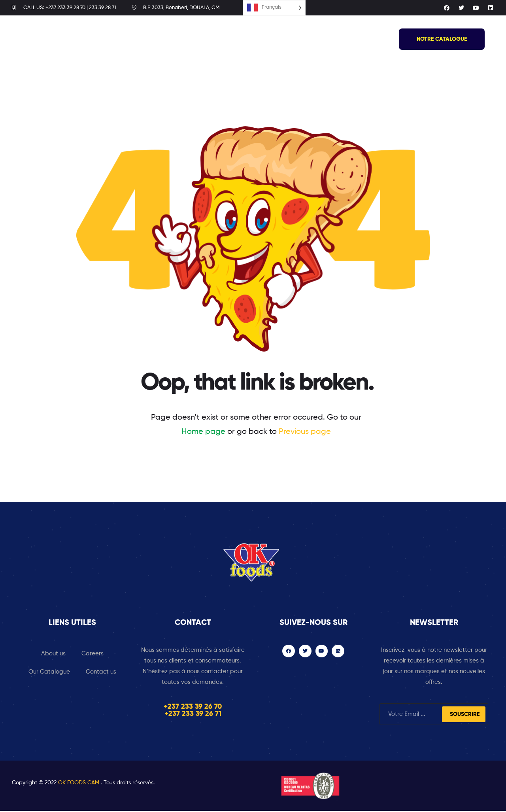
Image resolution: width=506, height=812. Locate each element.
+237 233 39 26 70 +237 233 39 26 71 (193, 712)
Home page (203, 433)
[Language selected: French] (274, 9)
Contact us (101, 673)
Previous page (305, 433)
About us (53, 655)
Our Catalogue (49, 673)
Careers (93, 655)
